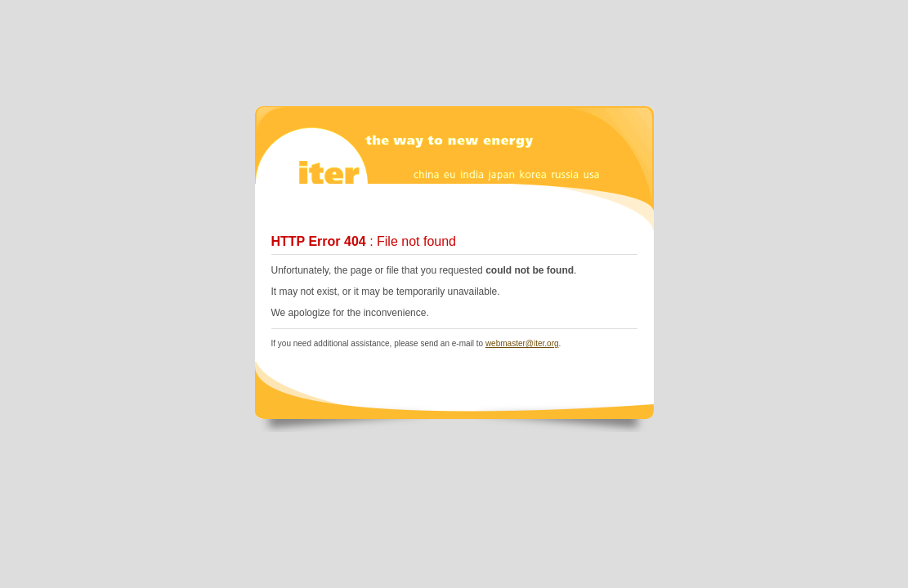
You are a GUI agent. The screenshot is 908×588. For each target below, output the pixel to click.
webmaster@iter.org (522, 343)
